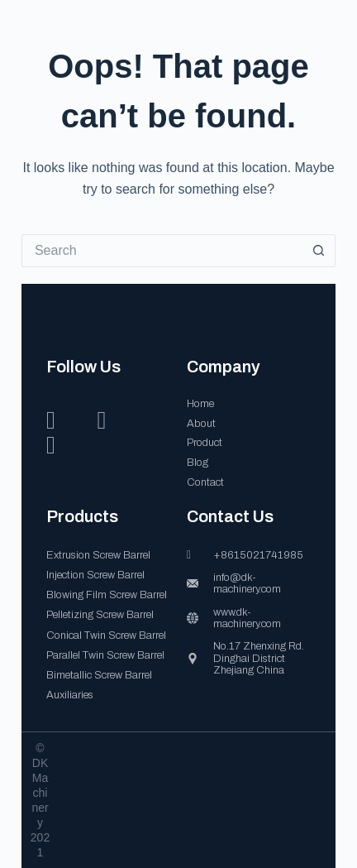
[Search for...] (162, 251)
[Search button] (319, 251)
